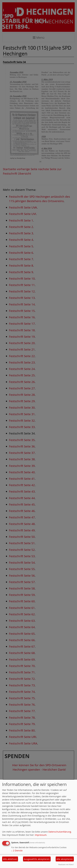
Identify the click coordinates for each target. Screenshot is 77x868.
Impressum (41, 835)
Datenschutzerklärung (60, 832)
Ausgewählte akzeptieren (37, 859)
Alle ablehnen (10, 859)
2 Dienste (17, 850)
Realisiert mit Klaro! (66, 864)
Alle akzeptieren (65, 859)
